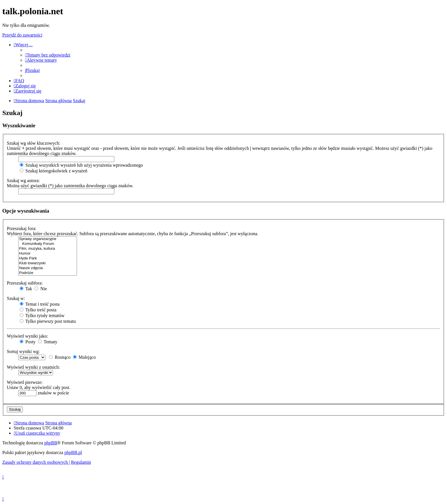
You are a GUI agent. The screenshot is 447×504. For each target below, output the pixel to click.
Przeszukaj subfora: (25, 283)
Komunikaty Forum (48, 244)
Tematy (48, 342)
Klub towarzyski (48, 263)
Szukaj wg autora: (23, 181)
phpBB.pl (73, 452)
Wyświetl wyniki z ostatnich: (33, 367)
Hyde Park (48, 258)
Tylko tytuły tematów (42, 315)
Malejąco (84, 357)
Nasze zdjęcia (48, 268)
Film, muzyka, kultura (48, 249)
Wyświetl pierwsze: (25, 382)
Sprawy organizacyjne (48, 239)
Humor (48, 254)
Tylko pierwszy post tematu (48, 321)
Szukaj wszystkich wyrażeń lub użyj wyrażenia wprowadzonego (81, 165)
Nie (41, 289)
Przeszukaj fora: (22, 228)
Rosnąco (60, 357)
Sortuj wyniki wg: (23, 351)
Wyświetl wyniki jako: (28, 336)
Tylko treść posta (38, 310)
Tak (26, 289)
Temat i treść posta (40, 304)
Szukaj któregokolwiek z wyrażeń (53, 171)
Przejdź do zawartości (22, 35)
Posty (28, 342)
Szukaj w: (16, 298)
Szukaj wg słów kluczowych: (33, 143)
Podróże (48, 273)
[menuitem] (48, 55)
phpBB (51, 443)
